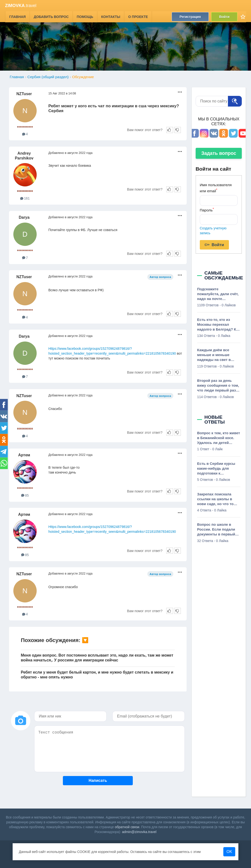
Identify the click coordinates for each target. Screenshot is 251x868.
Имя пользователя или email (216, 188)
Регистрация (190, 17)
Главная (17, 17)
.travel (21, 6)
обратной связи (127, 827)
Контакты (111, 17)
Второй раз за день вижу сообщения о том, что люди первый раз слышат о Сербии (218, 386)
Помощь (85, 17)
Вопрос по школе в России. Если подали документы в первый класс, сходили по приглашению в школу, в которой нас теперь (218, 530)
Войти (224, 17)
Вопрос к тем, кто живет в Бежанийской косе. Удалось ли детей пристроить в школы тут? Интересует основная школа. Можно (219, 438)
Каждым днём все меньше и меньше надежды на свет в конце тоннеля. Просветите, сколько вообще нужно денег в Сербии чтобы (217, 355)
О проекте (138, 17)
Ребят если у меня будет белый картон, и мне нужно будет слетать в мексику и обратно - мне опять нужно (97, 675)
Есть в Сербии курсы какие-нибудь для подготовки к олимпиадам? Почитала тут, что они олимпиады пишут (219, 469)
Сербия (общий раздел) (48, 77)
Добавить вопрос (51, 17)
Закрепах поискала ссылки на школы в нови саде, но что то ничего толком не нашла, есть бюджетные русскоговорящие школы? (215, 499)
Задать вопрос (219, 153)
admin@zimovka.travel (139, 832)
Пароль (207, 210)
